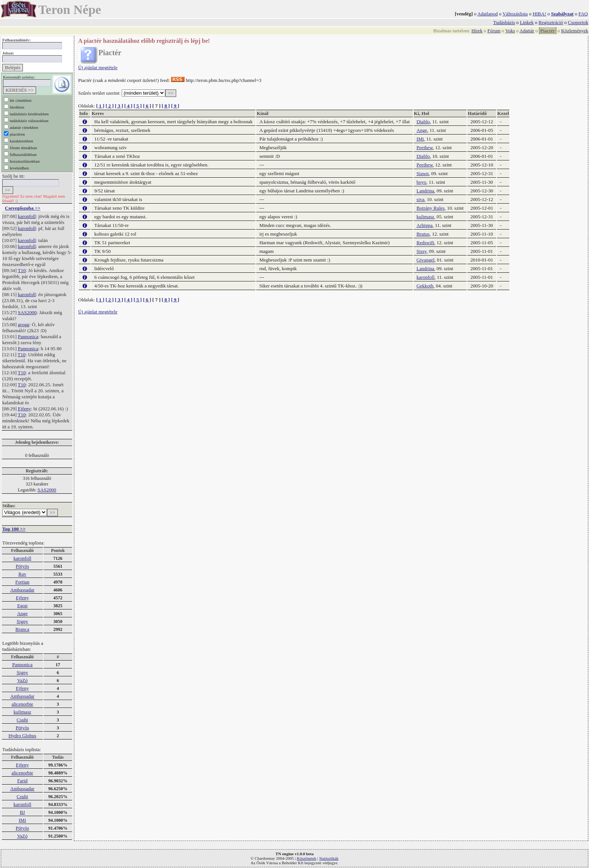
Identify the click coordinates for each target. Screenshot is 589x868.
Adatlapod (488, 14)
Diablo (423, 122)
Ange (22, 613)
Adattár (527, 31)
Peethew (425, 147)
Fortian (23, 582)
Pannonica (28, 336)
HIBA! (539, 14)
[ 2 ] (110, 106)
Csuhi (22, 720)
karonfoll (27, 216)
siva (421, 199)
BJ (23, 812)
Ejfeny (25, 409)
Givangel (426, 260)
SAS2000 (27, 312)
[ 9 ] (175, 106)
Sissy (422, 251)
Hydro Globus (22, 736)
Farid (22, 781)
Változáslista (515, 14)
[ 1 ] (100, 106)
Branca (22, 629)
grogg (24, 324)
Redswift (425, 243)
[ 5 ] (138, 106)
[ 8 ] (166, 106)
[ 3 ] (119, 106)
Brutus (423, 234)
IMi (23, 820)
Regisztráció (551, 22)
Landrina (425, 191)
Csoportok (578, 22)
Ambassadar (22, 590)
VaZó (22, 680)
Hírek (477, 31)
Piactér (548, 31)
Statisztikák (329, 858)
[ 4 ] (128, 106)
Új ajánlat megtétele (98, 67)
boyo (421, 182)
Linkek (527, 22)
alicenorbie (23, 704)
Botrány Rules (431, 208)
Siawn (423, 173)
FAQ (583, 14)
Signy (22, 621)
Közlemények (575, 31)
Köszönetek (307, 858)
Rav (22, 574)
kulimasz (22, 712)
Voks (510, 31)
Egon (22, 606)
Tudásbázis (504, 22)
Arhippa (425, 225)
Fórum (494, 31)
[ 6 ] (147, 106)
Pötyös (22, 566)
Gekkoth (425, 286)
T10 (22, 270)
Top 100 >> (14, 529)
